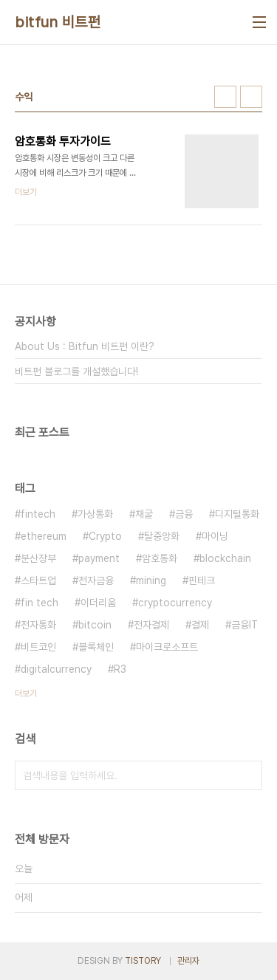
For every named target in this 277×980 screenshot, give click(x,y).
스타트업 (38, 580)
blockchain (225, 558)
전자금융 (96, 580)
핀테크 (202, 580)
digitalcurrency (56, 669)
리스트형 (251, 97)
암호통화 (160, 558)
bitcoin (95, 625)
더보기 (26, 693)
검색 (247, 775)
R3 (120, 669)
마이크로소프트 (167, 647)
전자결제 (151, 625)
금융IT (244, 625)
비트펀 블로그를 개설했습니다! (76, 371)
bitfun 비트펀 (58, 22)
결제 (200, 625)
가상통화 (95, 514)
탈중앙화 (162, 536)
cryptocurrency (175, 603)
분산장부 (38, 558)
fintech (38, 514)
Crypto (105, 536)
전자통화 (38, 625)
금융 (184, 514)
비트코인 (38, 647)
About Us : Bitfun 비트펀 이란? (85, 346)
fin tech (40, 603)
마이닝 (215, 536)
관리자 (188, 961)
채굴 (144, 514)
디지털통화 (237, 514)
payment (99, 558)
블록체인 (96, 647)
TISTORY (143, 961)
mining (151, 580)
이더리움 (98, 603)
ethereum (44, 536)
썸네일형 (225, 97)
